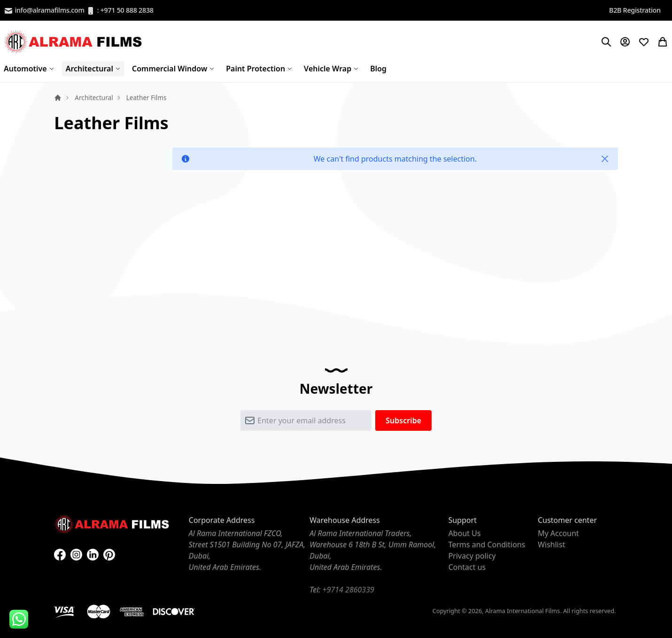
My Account (558, 533)
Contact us (467, 567)
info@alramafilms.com (44, 11)
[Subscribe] (403, 420)
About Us (465, 533)
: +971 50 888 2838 (120, 11)
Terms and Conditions (487, 545)
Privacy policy (472, 556)
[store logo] (74, 42)
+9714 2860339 (348, 590)
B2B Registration (635, 10)
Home (58, 98)
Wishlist (551, 545)
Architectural (94, 97)
